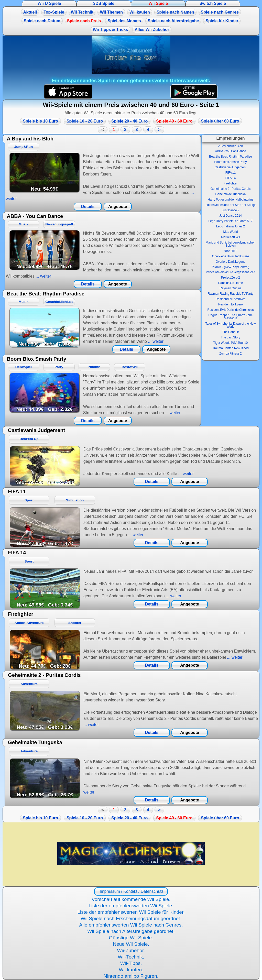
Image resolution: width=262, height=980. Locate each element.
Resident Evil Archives (231, 299)
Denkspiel (24, 367)
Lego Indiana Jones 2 (231, 226)
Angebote (118, 207)
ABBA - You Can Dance (230, 151)
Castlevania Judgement (231, 167)
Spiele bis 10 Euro (40, 121)
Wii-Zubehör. (131, 950)
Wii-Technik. (131, 957)
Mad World (231, 232)
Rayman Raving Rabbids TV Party (231, 294)
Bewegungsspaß (59, 224)
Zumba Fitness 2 (230, 354)
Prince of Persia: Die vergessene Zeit (230, 272)
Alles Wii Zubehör (152, 30)
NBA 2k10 (231, 251)
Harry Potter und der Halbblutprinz (231, 200)
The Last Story (231, 337)
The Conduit (231, 332)
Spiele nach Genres (220, 12)
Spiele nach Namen (175, 12)
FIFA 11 (231, 173)
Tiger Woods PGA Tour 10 (231, 343)
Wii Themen (111, 12)
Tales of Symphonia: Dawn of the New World (231, 325)
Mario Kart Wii (230, 237)
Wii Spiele (158, 3)
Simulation (75, 500)
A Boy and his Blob (231, 146)
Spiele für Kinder (222, 21)
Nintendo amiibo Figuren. (131, 976)
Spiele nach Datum (42, 21)
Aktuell (30, 12)
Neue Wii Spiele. (131, 944)
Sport (29, 500)
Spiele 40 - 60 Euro (174, 121)
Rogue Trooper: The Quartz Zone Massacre (230, 317)
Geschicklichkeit (59, 302)
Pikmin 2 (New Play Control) (231, 267)
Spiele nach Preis (84, 21)
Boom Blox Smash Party (230, 162)
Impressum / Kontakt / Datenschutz (131, 891)
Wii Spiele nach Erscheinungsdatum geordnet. (131, 918)
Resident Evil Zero (231, 304)
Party (59, 367)
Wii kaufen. (131, 970)
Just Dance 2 (231, 210)
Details (88, 207)
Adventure (29, 684)
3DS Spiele (104, 3)
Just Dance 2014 (231, 216)
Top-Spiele (54, 12)
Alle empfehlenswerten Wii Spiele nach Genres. (131, 925)
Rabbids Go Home (231, 283)
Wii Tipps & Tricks (110, 30)
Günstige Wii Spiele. (131, 938)
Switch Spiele (213, 3)
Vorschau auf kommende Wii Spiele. (131, 899)
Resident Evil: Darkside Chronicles (230, 310)
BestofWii (130, 367)
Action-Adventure (29, 623)
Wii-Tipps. (131, 963)
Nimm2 (94, 367)
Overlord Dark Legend (231, 262)
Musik (24, 224)
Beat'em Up (29, 439)
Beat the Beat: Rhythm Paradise (230, 157)
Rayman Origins (230, 288)
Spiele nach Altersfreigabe (173, 21)
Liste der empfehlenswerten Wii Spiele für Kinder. (131, 912)
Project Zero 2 (230, 278)
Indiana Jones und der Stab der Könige (231, 205)
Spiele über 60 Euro (220, 121)
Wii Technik (82, 12)
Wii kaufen (140, 12)
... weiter (43, 276)
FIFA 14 (231, 178)
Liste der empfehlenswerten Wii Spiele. (131, 906)
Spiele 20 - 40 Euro (129, 121)
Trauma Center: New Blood (231, 348)
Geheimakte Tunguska (230, 194)
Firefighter (231, 183)
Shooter (75, 623)
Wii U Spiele (49, 3)
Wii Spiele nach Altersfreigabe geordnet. (131, 931)
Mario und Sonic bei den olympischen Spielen (231, 244)
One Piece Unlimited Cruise (231, 256)
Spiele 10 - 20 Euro (85, 121)
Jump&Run (24, 147)
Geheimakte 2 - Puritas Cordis (231, 189)
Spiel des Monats (124, 21)
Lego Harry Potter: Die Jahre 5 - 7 (230, 221)
